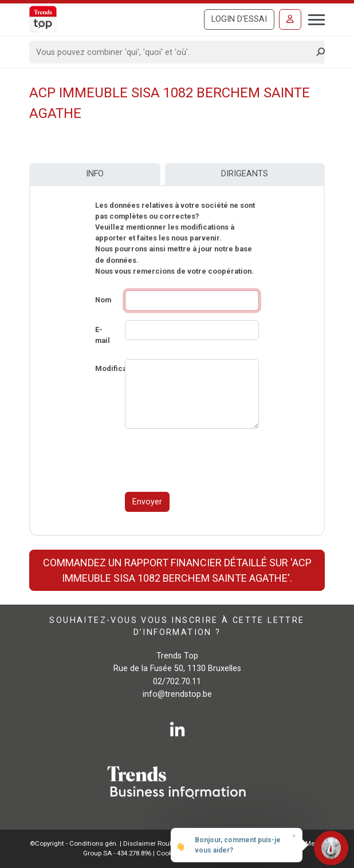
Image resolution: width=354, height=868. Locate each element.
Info (95, 174)
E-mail (103, 335)
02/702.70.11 (177, 682)
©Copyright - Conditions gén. (74, 843)
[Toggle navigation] (313, 18)
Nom (103, 300)
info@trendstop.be (177, 694)
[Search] (173, 52)
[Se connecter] (290, 19)
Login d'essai (239, 19)
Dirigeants (245, 174)
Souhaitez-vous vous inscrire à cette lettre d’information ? (177, 626)
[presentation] (212, 460)
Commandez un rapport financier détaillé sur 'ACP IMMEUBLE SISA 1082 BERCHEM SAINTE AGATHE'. (177, 570)
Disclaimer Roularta (154, 843)
